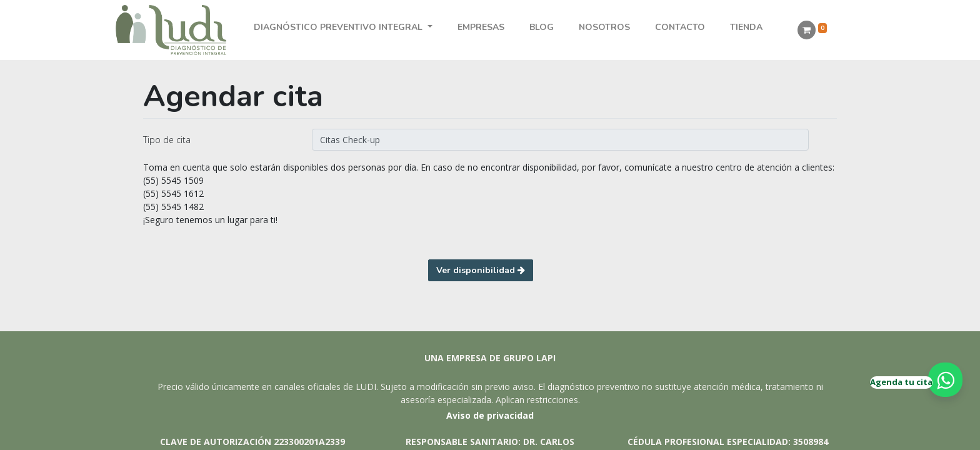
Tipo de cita (167, 140)
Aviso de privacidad (490, 415)
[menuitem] (481, 27)
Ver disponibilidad (481, 270)
